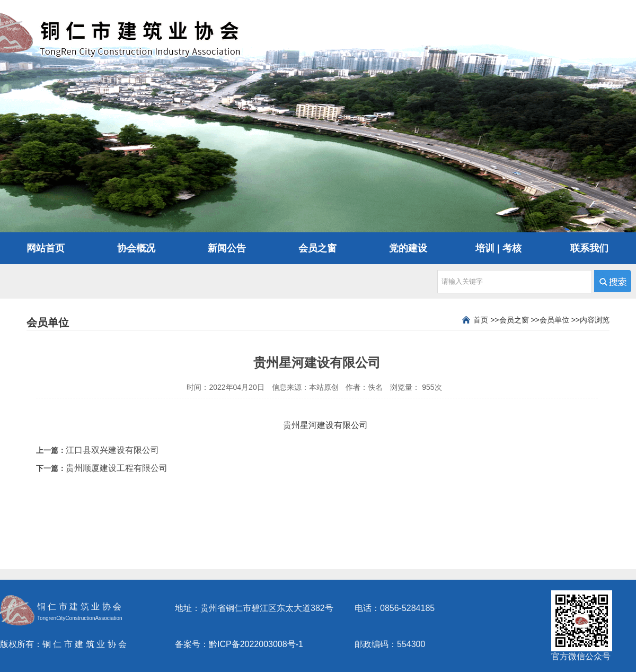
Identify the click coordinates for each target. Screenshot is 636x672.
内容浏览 (595, 320)
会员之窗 (317, 248)
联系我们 (589, 248)
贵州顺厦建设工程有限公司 (117, 468)
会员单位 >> (560, 320)
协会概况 (136, 248)
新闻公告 (227, 248)
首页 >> (486, 320)
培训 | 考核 (498, 248)
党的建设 (408, 248)
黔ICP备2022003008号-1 (256, 644)
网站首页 (46, 248)
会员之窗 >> (519, 320)
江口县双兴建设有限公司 (112, 450)
